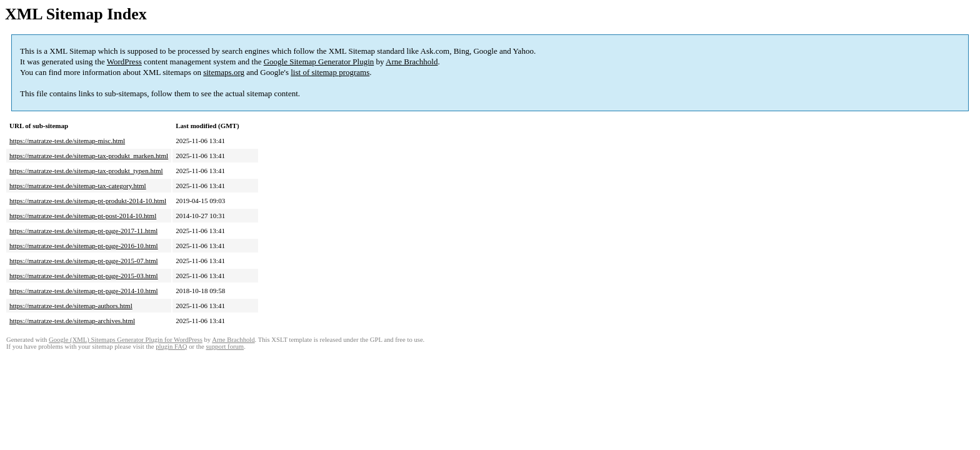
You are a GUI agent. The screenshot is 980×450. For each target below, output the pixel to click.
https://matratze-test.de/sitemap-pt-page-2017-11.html (83, 231)
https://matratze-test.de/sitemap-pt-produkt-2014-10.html (88, 201)
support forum (225, 347)
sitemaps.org (224, 72)
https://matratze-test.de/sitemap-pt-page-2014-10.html (84, 291)
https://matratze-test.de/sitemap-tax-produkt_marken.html (89, 156)
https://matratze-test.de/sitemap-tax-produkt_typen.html (86, 171)
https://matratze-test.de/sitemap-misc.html (67, 141)
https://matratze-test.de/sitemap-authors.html (71, 306)
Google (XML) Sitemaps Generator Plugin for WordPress (126, 340)
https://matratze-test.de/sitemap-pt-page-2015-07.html (84, 261)
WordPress (124, 62)
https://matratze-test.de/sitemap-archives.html (72, 321)
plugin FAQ (171, 347)
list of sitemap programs (330, 72)
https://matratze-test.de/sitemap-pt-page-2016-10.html (84, 246)
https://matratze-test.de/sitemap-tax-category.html (78, 186)
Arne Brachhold (412, 62)
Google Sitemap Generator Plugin (319, 62)
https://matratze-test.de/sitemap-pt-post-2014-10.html (83, 216)
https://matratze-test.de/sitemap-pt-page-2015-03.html (84, 276)
